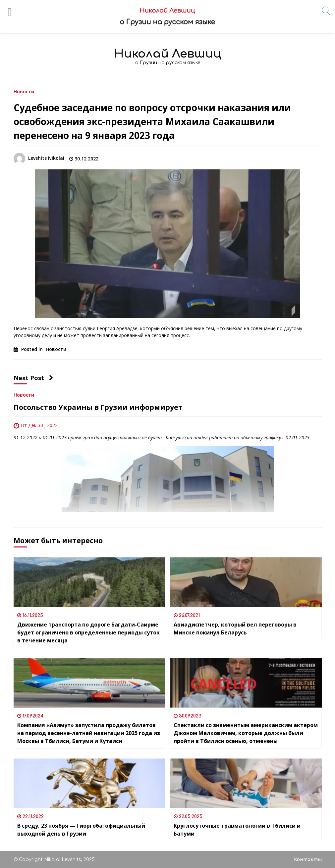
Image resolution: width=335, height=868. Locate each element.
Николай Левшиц (168, 54)
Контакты (308, 860)
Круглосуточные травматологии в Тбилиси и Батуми (237, 830)
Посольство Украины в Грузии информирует (98, 407)
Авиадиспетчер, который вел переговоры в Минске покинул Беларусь (235, 629)
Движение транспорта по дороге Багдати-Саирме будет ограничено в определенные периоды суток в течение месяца (88, 632)
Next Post (33, 378)
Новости (24, 91)
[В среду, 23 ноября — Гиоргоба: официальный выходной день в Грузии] (89, 783)
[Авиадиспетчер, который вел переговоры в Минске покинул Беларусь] (246, 582)
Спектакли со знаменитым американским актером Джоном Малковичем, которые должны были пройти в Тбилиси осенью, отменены (246, 733)
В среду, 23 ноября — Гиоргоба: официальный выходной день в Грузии (81, 830)
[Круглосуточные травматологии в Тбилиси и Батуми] (246, 783)
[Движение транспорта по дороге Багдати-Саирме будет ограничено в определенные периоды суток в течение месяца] (89, 582)
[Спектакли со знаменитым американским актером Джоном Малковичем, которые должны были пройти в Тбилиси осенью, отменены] (246, 683)
